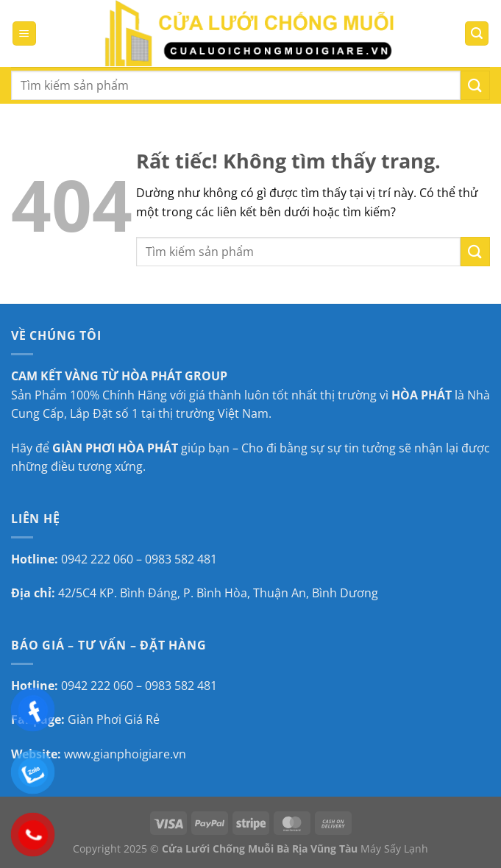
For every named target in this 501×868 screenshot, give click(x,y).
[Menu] (24, 33)
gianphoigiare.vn (140, 754)
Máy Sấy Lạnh (394, 849)
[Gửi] (475, 85)
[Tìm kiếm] (477, 33)
